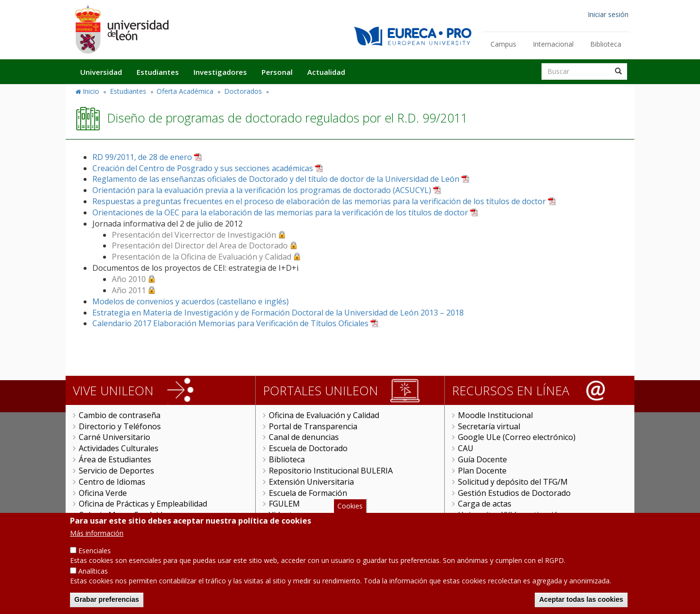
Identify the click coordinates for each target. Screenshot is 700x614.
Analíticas (93, 571)
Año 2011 (129, 290)
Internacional (553, 44)
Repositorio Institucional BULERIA (331, 471)
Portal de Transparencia (313, 426)
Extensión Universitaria (311, 482)
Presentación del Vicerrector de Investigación (194, 235)
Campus (503, 44)
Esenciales (95, 551)
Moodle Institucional (495, 415)
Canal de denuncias (304, 437)
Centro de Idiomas (112, 482)
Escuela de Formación (308, 493)
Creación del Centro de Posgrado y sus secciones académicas (203, 168)
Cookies (350, 506)
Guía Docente (482, 459)
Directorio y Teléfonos (120, 426)
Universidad (101, 72)
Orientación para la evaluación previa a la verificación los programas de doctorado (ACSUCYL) (262, 190)
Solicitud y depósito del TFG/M (513, 482)
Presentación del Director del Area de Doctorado (200, 246)
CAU (466, 448)
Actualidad (326, 72)
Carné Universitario (114, 437)
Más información (97, 533)
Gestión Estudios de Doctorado (514, 493)
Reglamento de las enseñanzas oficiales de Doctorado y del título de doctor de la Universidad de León (276, 179)
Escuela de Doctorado (308, 448)
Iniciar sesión (608, 14)
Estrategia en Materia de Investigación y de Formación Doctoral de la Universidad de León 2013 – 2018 (278, 313)
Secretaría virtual (489, 426)
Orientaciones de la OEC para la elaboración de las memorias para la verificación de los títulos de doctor (280, 212)
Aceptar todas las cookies (581, 599)
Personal (277, 72)
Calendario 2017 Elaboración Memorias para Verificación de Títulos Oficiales (230, 323)
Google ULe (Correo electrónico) (517, 437)
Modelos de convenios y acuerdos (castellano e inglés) (191, 301)
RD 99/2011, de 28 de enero (142, 157)
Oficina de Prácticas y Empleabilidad (143, 504)
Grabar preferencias (107, 599)
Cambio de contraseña (120, 415)
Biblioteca (606, 44)
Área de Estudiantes (115, 459)
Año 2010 (129, 279)
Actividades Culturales (119, 448)
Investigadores (220, 72)
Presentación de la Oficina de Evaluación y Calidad (201, 257)
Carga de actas (485, 504)
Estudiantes (158, 72)
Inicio (91, 91)
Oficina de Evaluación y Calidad (324, 415)
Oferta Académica (185, 91)
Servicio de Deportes (116, 471)
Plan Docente (482, 471)
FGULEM (284, 504)
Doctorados (243, 91)
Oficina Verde (103, 493)
